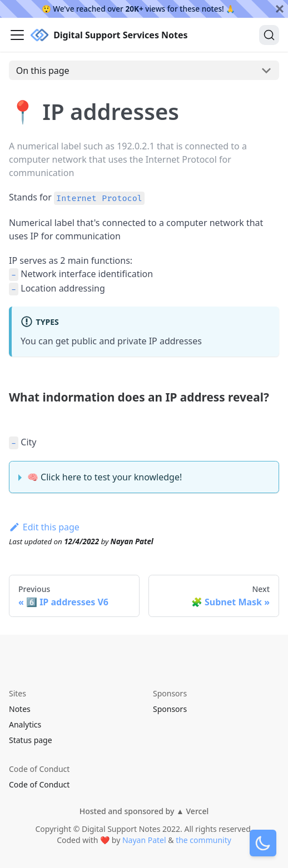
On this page (43, 71)
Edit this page (44, 527)
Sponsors (170, 709)
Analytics (25, 724)
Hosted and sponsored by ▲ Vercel (144, 811)
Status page (31, 740)
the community (203, 840)
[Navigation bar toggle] (17, 35)
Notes (20, 709)
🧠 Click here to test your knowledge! (105, 477)
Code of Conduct (39, 784)
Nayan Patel (144, 840)
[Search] (269, 35)
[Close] (280, 9)
